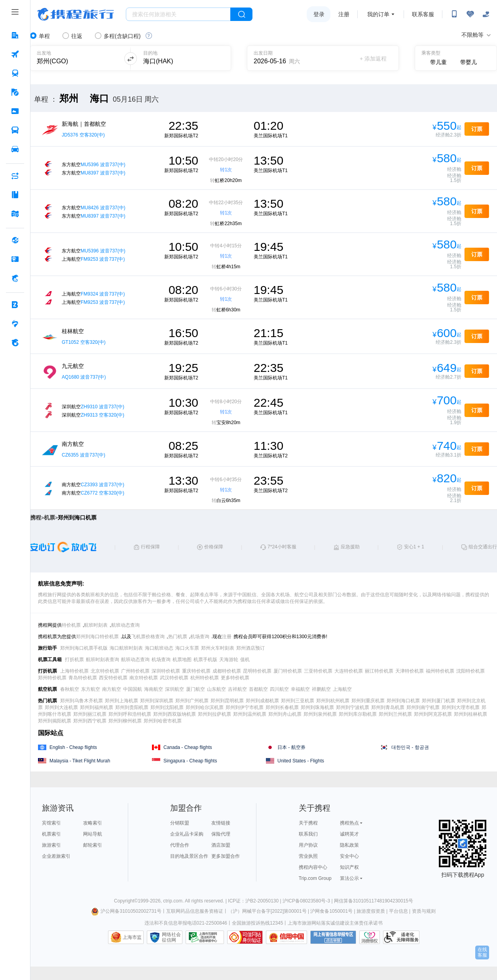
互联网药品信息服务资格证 (195, 911)
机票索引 (51, 834)
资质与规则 (424, 911)
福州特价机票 (440, 671)
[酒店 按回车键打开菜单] (15, 35)
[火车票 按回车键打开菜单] (15, 73)
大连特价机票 (349, 671)
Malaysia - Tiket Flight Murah (80, 761)
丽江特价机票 (379, 671)
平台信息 (398, 911)
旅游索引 (51, 845)
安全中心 (349, 856)
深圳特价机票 (166, 671)
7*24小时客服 (282, 547)
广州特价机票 (135, 671)
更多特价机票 (235, 678)
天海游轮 (229, 660)
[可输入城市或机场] (76, 58)
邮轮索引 (93, 845)
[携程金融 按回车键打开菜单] (15, 278)
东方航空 (91, 689)
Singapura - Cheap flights (190, 761)
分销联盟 (180, 823)
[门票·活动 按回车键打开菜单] (15, 111)
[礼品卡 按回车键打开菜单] (15, 259)
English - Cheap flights (73, 747)
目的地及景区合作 (189, 856)
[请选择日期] (281, 58)
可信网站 (245, 937)
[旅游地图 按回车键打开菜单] (15, 214)
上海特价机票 (74, 671)
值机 (245, 660)
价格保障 (214, 547)
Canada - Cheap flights (188, 747)
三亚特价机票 (318, 671)
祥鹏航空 (321, 689)
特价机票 (71, 625)
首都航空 (258, 689)
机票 (49, 517)
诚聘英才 (349, 834)
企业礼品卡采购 (187, 834)
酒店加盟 (221, 845)
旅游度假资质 (371, 911)
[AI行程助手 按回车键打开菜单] (15, 176)
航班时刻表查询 (102, 660)
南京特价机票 (144, 678)
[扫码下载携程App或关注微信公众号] (454, 14)
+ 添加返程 (373, 59)
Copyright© (126, 901)
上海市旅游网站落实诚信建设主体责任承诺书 (335, 923)
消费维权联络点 (370, 937)
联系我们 (308, 834)
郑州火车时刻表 (218, 648)
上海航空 (342, 689)
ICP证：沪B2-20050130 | (255, 901)
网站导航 (93, 834)
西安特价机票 (113, 678)
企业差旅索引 (56, 856)
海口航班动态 (159, 648)
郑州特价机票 (52, 678)
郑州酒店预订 (250, 648)
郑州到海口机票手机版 (84, 648)
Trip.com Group (315, 878)
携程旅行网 (76, 14)
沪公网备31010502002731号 (126, 911)
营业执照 (308, 856)
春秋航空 (70, 689)
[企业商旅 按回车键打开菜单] (15, 305)
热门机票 (178, 637)
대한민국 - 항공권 (410, 747)
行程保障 (150, 547)
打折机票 (74, 660)
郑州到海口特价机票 (97, 637)
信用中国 (286, 937)
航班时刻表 (96, 625)
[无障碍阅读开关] (470, 14)
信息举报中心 (205, 937)
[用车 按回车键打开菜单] (15, 149)
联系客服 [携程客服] (423, 14)
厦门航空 (195, 689)
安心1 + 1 (414, 547)
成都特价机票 (227, 671)
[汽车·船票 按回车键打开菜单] (15, 130)
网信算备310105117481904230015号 (374, 901)
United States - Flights (301, 761)
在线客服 (482, 952)
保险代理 (221, 834)
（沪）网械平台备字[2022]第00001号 (267, 911)
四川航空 (279, 689)
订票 (477, 129)
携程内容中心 (313, 867)
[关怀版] (486, 14)
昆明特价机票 (257, 671)
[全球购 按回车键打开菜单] (15, 240)
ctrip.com (173, 901)
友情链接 (221, 823)
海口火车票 (187, 648)
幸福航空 (300, 689)
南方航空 (112, 689)
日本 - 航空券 (291, 747)
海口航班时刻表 (126, 648)
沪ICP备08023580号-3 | (308, 901)
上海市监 (132, 937)
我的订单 (378, 14)
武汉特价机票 (174, 678)
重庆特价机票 (196, 671)
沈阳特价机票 (470, 671)
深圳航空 (175, 689)
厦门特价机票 (288, 671)
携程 (36, 517)
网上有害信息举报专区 (333, 937)
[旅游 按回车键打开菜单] (15, 92)
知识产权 (349, 867)
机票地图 (182, 660)
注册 (344, 14)
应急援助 (350, 547)
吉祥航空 (237, 689)
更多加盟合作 (226, 856)
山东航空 (216, 689)
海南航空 (154, 689)
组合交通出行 (483, 547)
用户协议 (308, 845)
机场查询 (200, 637)
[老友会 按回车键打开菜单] (15, 324)
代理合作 (180, 845)
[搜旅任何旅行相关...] (178, 14)
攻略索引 (93, 823)
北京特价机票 (105, 671)
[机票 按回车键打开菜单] (15, 54)
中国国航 (133, 689)
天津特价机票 (410, 671)
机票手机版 (205, 660)
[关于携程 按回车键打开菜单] (15, 343)
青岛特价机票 (83, 678)
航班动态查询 (125, 625)
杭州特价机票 (205, 678)
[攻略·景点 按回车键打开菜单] (15, 195)
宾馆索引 (51, 823)
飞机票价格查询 (148, 637)
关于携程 (308, 823)
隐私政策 (349, 845)
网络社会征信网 (171, 937)
